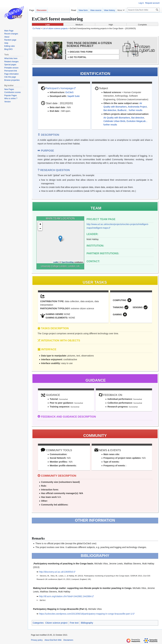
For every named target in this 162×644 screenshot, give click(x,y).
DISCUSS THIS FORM (81, 52)
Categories (38, 623)
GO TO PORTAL (78, 57)
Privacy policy (37, 640)
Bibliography (87, 623)
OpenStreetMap (68, 262)
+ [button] (40, 224)
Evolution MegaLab (136, 121)
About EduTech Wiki (53, 640)
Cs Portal (36, 29)
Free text (74, 623)
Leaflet (56, 262)
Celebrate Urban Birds (114, 121)
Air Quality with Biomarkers (117, 118)
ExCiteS (70, 92)
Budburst (122, 110)
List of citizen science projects (55, 29)
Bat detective (110, 110)
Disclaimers (68, 640)
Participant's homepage (59, 88)
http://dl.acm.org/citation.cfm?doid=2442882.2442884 (65, 596)
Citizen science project (56, 623)
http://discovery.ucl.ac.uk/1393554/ (56, 572)
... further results (134, 110)
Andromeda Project (137, 107)
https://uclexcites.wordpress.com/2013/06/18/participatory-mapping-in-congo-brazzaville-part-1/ (86, 614)
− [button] (40, 228)
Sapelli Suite (74, 96)
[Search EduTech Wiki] (143, 10)
